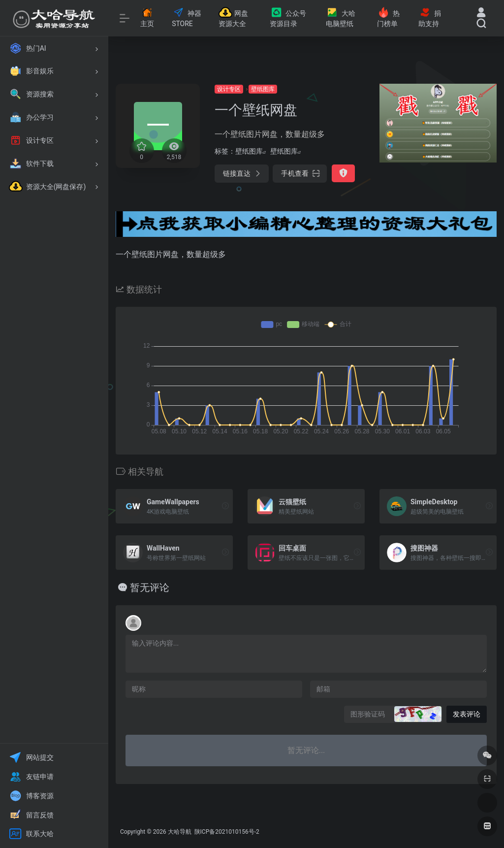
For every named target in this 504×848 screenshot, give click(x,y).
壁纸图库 (263, 89)
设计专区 (229, 89)
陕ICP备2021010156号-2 (226, 832)
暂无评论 (150, 587)
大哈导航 (180, 832)
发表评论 (467, 714)
